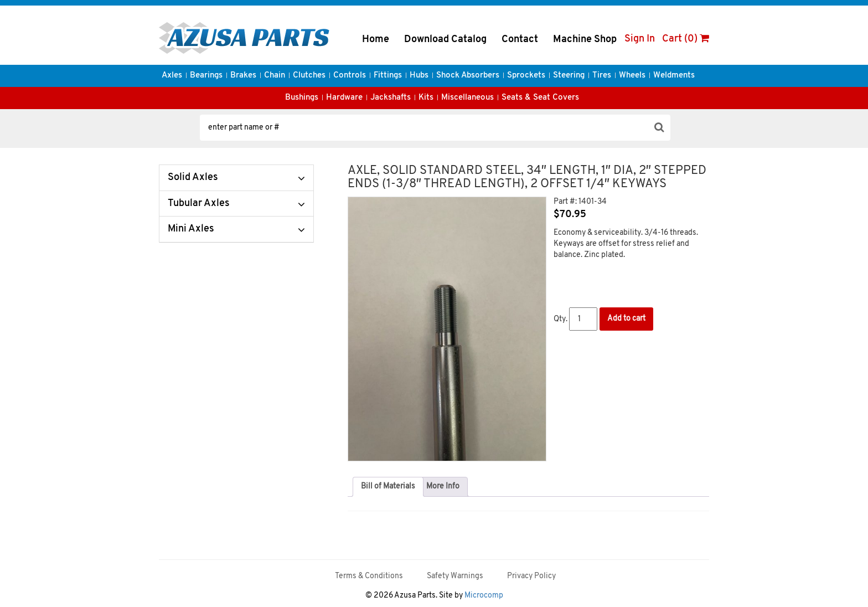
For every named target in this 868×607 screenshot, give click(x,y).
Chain (275, 76)
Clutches (309, 76)
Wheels (632, 76)
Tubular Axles (199, 204)
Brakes (243, 76)
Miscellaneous (467, 98)
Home (376, 40)
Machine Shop (585, 40)
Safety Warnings (455, 576)
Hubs (419, 76)
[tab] (388, 487)
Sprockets (526, 76)
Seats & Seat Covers (540, 98)
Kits (426, 98)
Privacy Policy (531, 576)
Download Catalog (445, 40)
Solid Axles (193, 178)
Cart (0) (686, 39)
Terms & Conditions (369, 576)
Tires (602, 76)
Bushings (302, 98)
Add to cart (626, 319)
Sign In (640, 39)
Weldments (674, 76)
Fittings (388, 76)
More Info (443, 487)
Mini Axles (191, 229)
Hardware (344, 98)
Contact (520, 40)
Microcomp (484, 596)
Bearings (206, 76)
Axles (172, 76)
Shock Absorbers (468, 76)
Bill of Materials (388, 487)
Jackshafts (391, 98)
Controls (350, 76)
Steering (569, 76)
